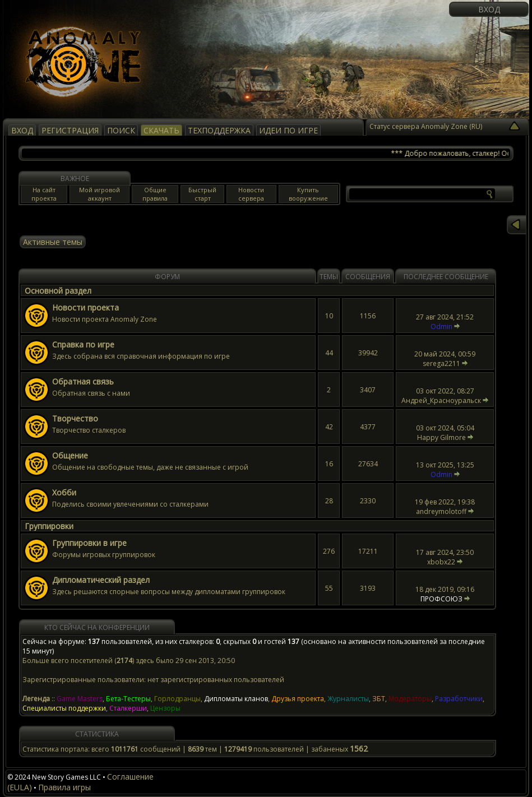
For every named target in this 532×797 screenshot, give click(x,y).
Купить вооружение (308, 194)
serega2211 (441, 363)
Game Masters (80, 699)
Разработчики (459, 699)
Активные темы (53, 242)
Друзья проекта (298, 699)
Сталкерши (128, 708)
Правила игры (64, 787)
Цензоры (165, 708)
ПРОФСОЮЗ (441, 599)
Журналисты (348, 699)
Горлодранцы (177, 699)
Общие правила (155, 194)
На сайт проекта (44, 194)
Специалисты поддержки (64, 708)
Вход (489, 9)
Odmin (441, 326)
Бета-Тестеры (128, 699)
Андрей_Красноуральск (441, 400)
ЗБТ (379, 699)
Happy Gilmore (441, 437)
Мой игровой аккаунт (100, 194)
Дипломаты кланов (236, 699)
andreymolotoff (441, 511)
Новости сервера (251, 194)
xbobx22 (441, 562)
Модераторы (410, 699)
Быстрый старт (202, 194)
